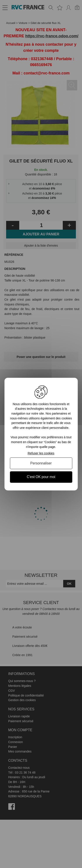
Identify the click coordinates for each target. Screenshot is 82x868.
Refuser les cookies (41, 453)
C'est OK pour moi (41, 477)
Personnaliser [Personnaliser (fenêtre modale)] (41, 463)
